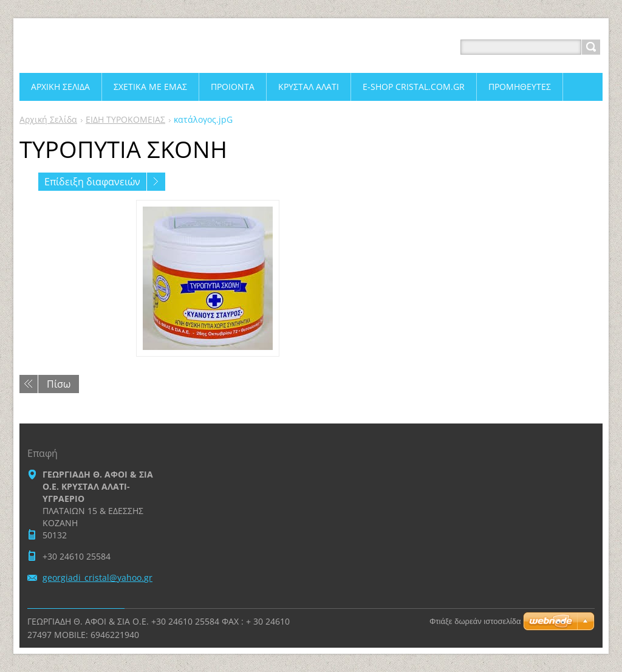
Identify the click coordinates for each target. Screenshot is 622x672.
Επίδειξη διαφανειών (92, 182)
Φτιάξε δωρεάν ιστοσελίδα (475, 621)
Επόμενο (156, 182)
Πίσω (59, 384)
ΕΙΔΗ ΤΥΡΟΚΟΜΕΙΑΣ (125, 119)
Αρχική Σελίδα (48, 119)
